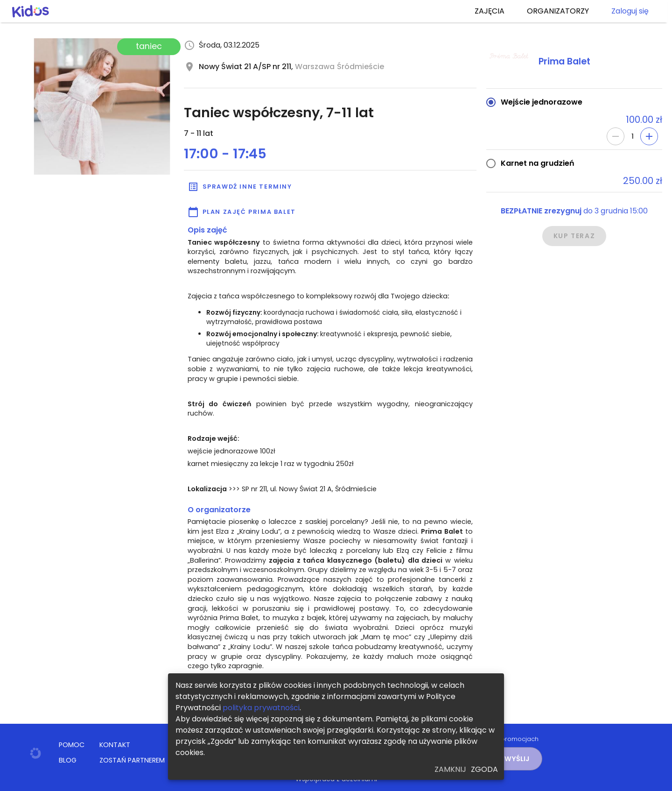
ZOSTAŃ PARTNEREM (132, 760)
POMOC (72, 745)
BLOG (68, 760)
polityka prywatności (261, 708)
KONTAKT (115, 745)
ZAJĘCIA (490, 11)
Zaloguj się (630, 11)
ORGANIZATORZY (558, 11)
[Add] (649, 136)
